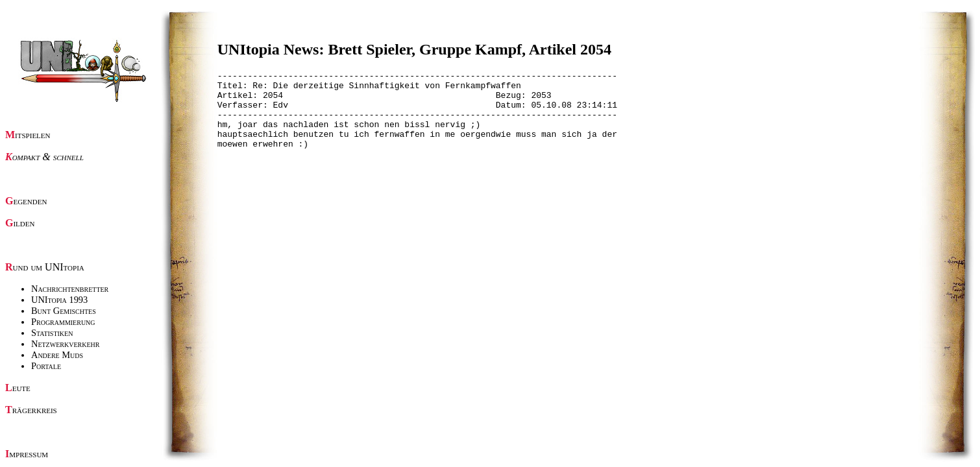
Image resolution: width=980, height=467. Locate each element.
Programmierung (63, 322)
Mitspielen (28, 135)
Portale (46, 366)
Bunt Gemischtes (64, 311)
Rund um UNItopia (45, 267)
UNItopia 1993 (59, 300)
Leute (18, 388)
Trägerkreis (31, 410)
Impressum (27, 454)
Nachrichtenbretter (70, 289)
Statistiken (52, 333)
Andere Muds (57, 355)
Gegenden (26, 201)
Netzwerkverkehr (65, 344)
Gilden (20, 223)
